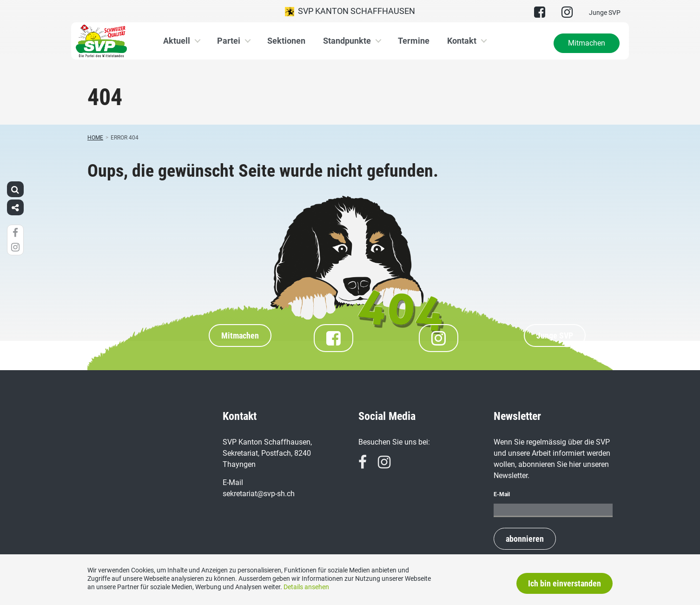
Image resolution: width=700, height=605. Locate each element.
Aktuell (177, 41)
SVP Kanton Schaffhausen (350, 11)
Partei (229, 41)
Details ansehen (306, 587)
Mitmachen (587, 43)
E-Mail (502, 494)
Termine (414, 41)
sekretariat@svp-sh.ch (259, 494)
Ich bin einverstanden (565, 583)
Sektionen (286, 41)
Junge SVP (605, 13)
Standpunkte (347, 41)
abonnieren (525, 539)
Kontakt (462, 41)
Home (95, 138)
